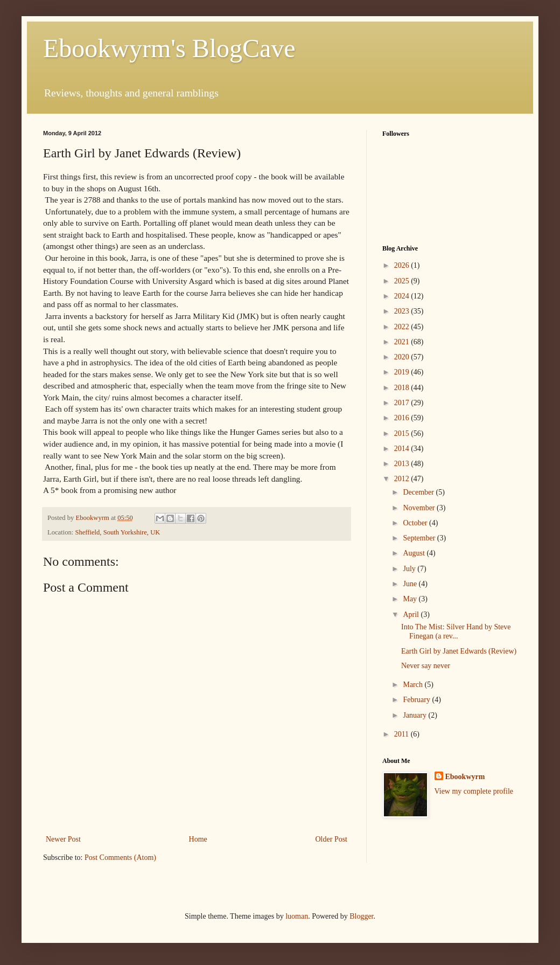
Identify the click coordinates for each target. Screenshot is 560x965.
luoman (297, 916)
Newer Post (63, 839)
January (415, 715)
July (410, 569)
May (411, 599)
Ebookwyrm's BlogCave (169, 48)
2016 (403, 418)
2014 (403, 449)
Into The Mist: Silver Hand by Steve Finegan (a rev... (456, 631)
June (411, 584)
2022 (403, 327)
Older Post (332, 839)
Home (198, 839)
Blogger (361, 916)
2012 (403, 479)
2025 (403, 281)
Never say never (426, 666)
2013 (403, 464)
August (415, 553)
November (420, 508)
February (417, 700)
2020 (403, 357)
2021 (403, 342)
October (416, 523)
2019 (403, 372)
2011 (402, 734)
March (414, 685)
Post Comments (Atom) (120, 858)
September (420, 538)
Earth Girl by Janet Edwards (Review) (459, 651)
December (419, 492)
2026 (403, 265)
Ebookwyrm (465, 777)
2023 (403, 311)
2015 (403, 433)
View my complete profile (474, 791)
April (412, 615)
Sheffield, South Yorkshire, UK (117, 532)
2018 (403, 388)
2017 (403, 403)
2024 (403, 296)
